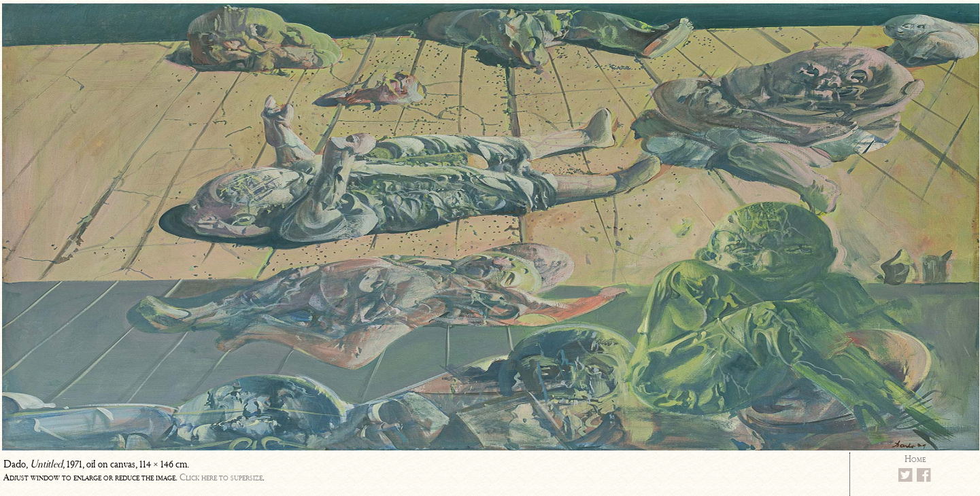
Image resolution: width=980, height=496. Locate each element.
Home (915, 459)
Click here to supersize (221, 477)
